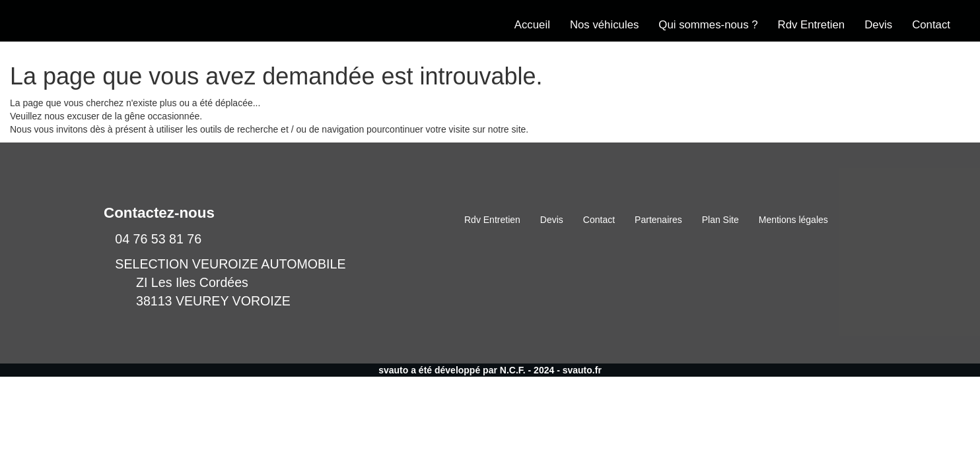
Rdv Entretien (812, 25)
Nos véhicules (604, 25)
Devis (878, 25)
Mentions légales (793, 220)
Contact (931, 25)
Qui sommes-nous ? (708, 25)
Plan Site (720, 220)
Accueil (532, 25)
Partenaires (658, 220)
